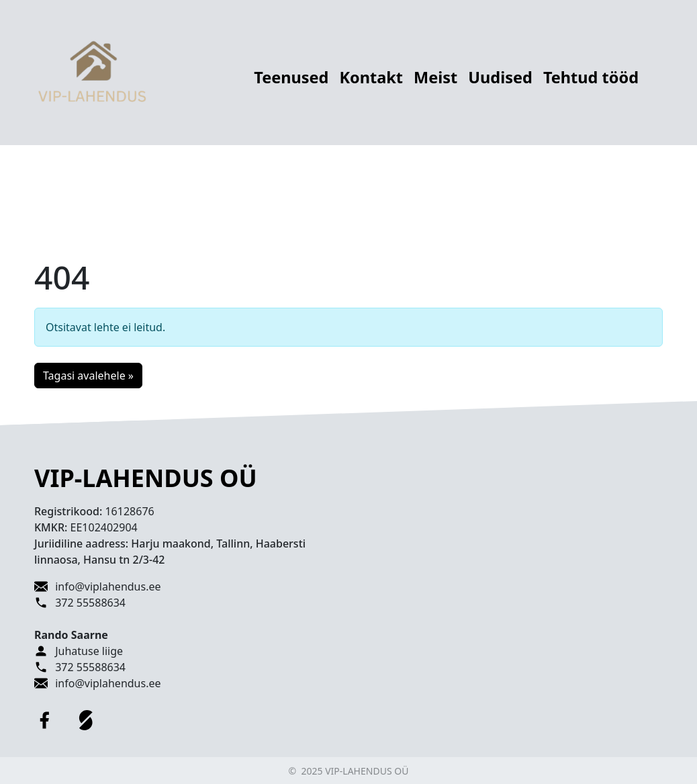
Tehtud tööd (591, 77)
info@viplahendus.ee (108, 586)
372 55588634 (90, 603)
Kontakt (371, 77)
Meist (435, 77)
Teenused (291, 77)
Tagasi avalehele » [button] (88, 376)
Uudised (500, 77)
